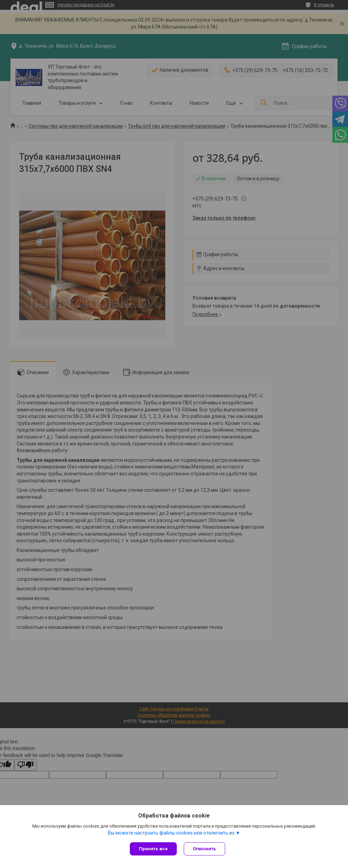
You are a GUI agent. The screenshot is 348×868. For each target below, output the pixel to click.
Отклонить (204, 849)
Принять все (153, 849)
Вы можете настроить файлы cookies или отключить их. (172, 833)
